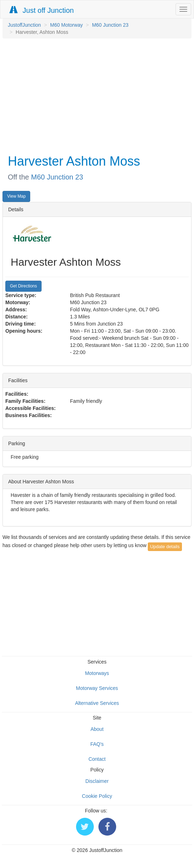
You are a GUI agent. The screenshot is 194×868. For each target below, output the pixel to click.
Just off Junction (42, 10)
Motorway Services (97, 688)
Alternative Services (97, 703)
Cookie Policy (97, 796)
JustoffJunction (24, 25)
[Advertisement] (95, 95)
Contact (97, 759)
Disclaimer (97, 781)
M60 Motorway (66, 25)
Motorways (97, 673)
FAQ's (97, 744)
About (97, 729)
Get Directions (23, 286)
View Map (16, 196)
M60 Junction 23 (110, 25)
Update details (165, 547)
